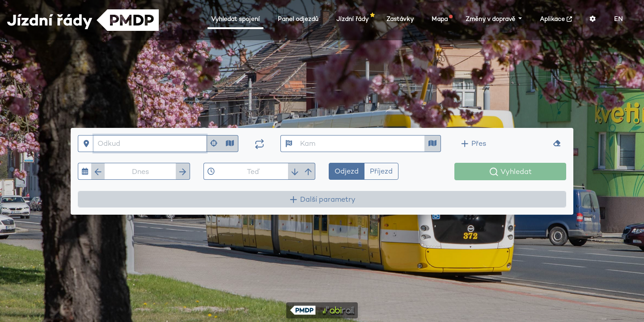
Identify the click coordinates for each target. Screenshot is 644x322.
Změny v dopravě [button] (491, 19)
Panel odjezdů (298, 19)
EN (618, 19)
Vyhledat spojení (235, 19)
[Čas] (253, 171)
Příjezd (381, 171)
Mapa (441, 19)
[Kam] (361, 144)
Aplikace (556, 19)
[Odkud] (150, 144)
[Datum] (140, 171)
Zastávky (400, 19)
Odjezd (347, 171)
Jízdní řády (354, 19)
